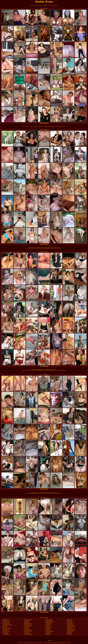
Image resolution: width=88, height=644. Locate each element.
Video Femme (70, 624)
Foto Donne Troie (28, 625)
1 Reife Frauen (48, 623)
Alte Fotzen (26, 629)
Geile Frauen (27, 627)
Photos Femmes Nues (71, 626)
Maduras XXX (48, 627)
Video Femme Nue (71, 623)
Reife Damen (48, 634)
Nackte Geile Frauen (28, 630)
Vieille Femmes (70, 634)
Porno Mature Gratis (6, 622)
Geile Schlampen (6, 634)
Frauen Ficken (27, 628)
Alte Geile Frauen (28, 633)
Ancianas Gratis (70, 631)
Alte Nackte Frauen (28, 631)
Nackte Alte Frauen (6, 623)
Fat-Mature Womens (7, 629)
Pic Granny (48, 625)
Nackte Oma (5, 621)
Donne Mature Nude (6, 628)
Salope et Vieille (70, 625)
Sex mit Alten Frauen (28, 634)
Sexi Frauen (5, 630)
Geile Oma (5, 627)
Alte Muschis (27, 632)
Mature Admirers (49, 620)
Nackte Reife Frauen (50, 622)
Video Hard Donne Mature (7, 625)
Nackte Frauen (70, 620)
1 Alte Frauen (48, 626)
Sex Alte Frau (48, 632)
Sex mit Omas (70, 628)
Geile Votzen (27, 622)
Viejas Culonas (49, 628)
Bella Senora (5, 632)
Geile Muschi (70, 622)
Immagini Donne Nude (71, 630)
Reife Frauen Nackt (49, 631)
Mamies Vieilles (27, 621)
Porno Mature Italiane (29, 626)
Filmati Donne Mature (29, 624)
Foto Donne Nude (6, 624)
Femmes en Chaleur (71, 627)
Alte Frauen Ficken (49, 621)
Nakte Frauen (48, 630)
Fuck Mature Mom (6, 620)
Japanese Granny (6, 631)
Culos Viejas (70, 632)
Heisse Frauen (5, 626)
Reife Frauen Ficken (28, 620)
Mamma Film (27, 623)
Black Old (48, 629)
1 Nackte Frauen (49, 624)
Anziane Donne (6, 633)
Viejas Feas (69, 633)
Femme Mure (48, 633)
